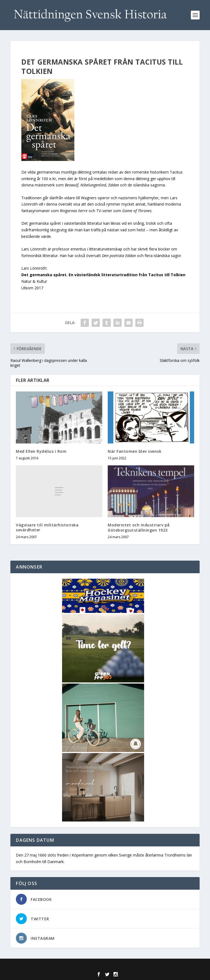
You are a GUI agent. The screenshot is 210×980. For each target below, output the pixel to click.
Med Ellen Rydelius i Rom (41, 451)
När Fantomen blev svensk (135, 451)
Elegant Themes (93, 966)
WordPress (145, 966)
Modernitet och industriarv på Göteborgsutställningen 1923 (139, 527)
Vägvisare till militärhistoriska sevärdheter (47, 527)
